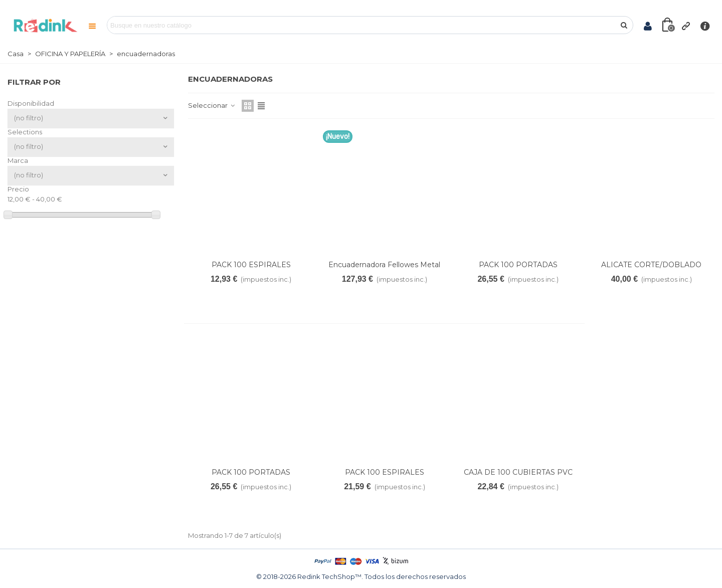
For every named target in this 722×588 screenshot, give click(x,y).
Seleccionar (212, 105)
